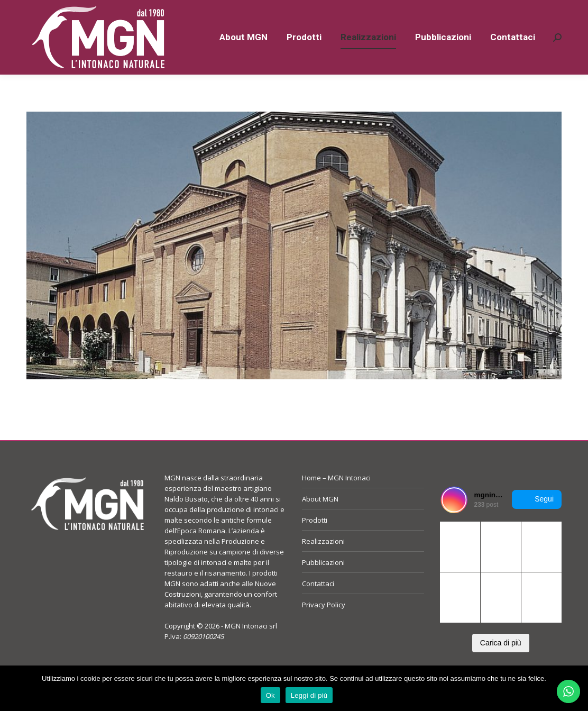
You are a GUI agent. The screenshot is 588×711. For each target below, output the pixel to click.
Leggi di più (309, 695)
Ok (270, 695)
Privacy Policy (324, 624)
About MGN (320, 518)
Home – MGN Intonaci (336, 497)
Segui (537, 518)
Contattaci (318, 603)
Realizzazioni (323, 560)
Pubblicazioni (323, 581)
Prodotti (315, 539)
